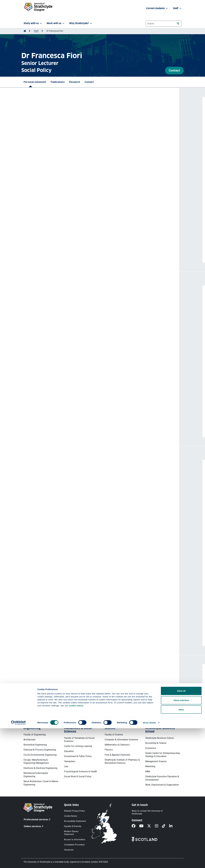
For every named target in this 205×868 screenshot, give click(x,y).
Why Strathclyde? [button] (81, 23)
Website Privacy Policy (74, 811)
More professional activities (51, 544)
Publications (58, 82)
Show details (149, 862)
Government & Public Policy (78, 756)
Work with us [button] (56, 23)
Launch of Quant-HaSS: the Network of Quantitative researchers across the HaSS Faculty (76, 580)
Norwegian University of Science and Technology (54, 475)
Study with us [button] (33, 23)
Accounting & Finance (156, 743)
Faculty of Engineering (35, 735)
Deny (181, 849)
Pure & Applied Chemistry (117, 755)
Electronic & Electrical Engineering (40, 768)
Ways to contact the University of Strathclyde (147, 812)
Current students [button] (157, 8)
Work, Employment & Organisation (162, 785)
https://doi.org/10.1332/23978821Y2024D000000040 (55, 334)
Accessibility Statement (75, 821)
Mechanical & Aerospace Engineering (36, 775)
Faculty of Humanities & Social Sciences (79, 740)
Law (66, 766)
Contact (174, 70)
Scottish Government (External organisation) (52, 488)
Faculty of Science (114, 735)
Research (75, 82)
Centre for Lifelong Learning (78, 746)
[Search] (178, 23)
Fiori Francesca (36, 308)
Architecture (29, 740)
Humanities (70, 761)
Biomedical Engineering (35, 745)
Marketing (150, 766)
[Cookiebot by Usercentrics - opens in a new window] (18, 862)
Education (69, 751)
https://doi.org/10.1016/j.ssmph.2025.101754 (51, 374)
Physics (109, 750)
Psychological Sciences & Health (81, 771)
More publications (44, 429)
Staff (36, 31)
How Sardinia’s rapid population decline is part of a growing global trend (66, 526)
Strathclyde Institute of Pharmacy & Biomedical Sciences (122, 761)
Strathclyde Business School (160, 738)
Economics (151, 748)
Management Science (156, 761)
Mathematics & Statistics (117, 745)
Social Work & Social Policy (78, 776)
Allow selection (181, 840)
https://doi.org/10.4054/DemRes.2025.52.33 (50, 353)
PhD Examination (37, 501)
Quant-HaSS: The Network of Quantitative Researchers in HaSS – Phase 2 (68, 561)
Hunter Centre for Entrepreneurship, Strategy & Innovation (163, 755)
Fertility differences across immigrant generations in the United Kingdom (68, 340)
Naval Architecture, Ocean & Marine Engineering (41, 783)
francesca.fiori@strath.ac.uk (48, 690)
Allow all (181, 831)
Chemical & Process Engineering (40, 750)
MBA (148, 771)
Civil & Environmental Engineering (40, 755)
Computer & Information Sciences (121, 740)
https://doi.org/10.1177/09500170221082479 (51, 417)
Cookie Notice (71, 816)
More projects (41, 638)
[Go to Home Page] (25, 31)
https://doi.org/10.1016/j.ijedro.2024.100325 (50, 396)
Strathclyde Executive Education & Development (162, 778)
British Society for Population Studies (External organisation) (61, 513)
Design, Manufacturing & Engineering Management (36, 761)
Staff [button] (178, 8)
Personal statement (35, 82)
